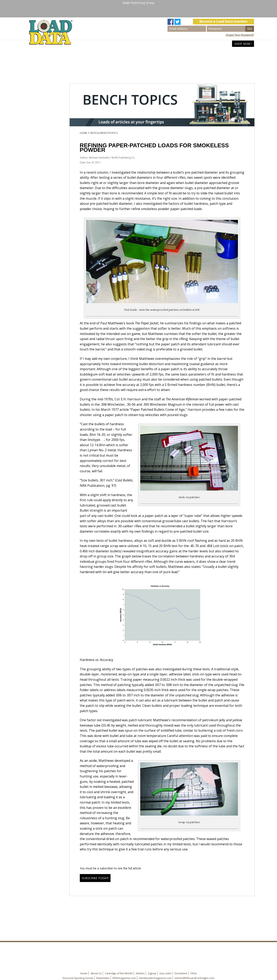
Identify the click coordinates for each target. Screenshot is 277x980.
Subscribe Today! (95, 878)
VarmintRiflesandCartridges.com (194, 978)
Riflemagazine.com (124, 978)
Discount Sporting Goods (78, 978)
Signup (152, 973)
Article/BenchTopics (104, 133)
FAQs (194, 973)
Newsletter (103, 978)
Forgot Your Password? (240, 35)
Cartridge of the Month (119, 973)
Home (180, 44)
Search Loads (201, 44)
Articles (224, 44)
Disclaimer (181, 973)
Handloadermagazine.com (155, 978)
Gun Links (165, 973)
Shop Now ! (243, 44)
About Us (96, 973)
